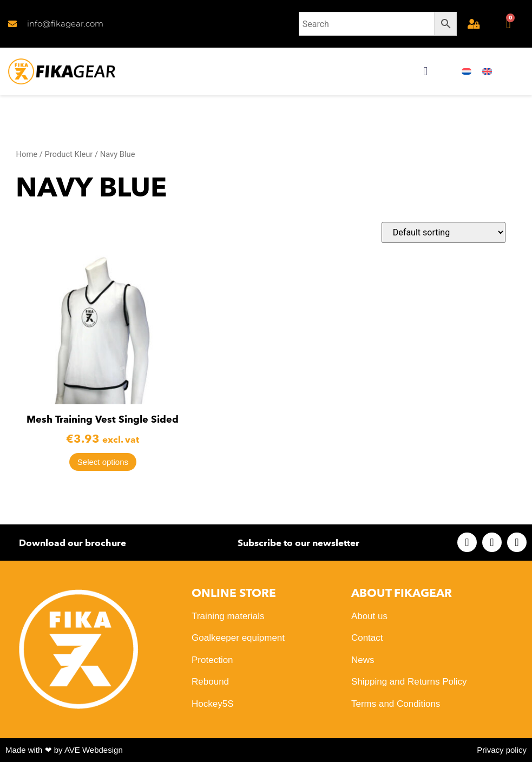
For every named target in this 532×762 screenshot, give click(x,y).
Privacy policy (502, 750)
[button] (426, 72)
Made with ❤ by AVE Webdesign (64, 750)
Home (27, 154)
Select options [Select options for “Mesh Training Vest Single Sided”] (103, 462)
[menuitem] (467, 72)
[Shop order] (444, 232)
